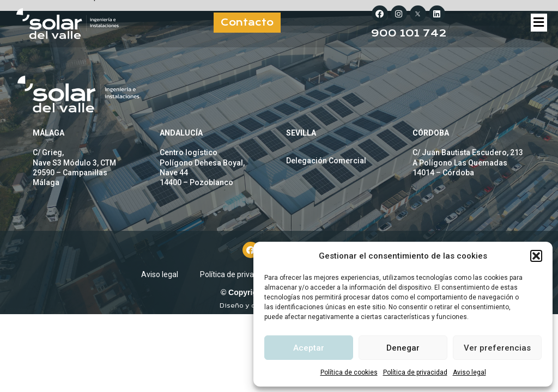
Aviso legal (469, 372)
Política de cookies (349, 372)
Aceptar (309, 348)
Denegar (403, 348)
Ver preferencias (497, 348)
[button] (536, 256)
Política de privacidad (415, 372)
